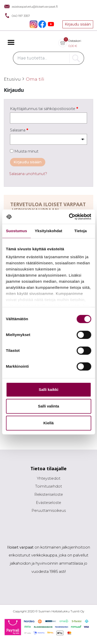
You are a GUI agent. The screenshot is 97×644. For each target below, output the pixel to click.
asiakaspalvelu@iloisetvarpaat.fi (31, 6)
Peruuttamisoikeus (49, 511)
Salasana (19, 130)
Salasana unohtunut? (28, 174)
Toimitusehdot (48, 486)
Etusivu (12, 79)
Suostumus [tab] (17, 231)
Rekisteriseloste (49, 494)
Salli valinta (48, 406)
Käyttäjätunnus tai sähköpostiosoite (44, 109)
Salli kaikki (48, 389)
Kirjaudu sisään (78, 24)
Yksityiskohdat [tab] (48, 231)
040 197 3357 (17, 15)
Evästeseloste (48, 503)
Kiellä (48, 423)
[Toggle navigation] (11, 42)
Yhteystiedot (49, 478)
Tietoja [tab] (80, 231)
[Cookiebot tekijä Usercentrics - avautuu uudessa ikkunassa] (69, 217)
